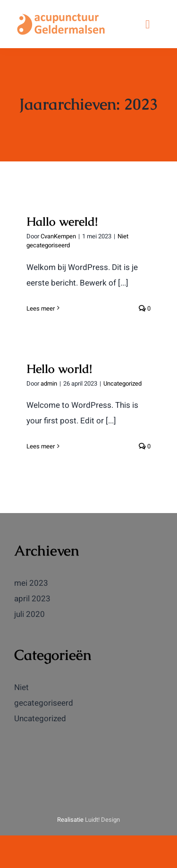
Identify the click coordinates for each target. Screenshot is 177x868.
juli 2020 (29, 614)
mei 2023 (31, 583)
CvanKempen (58, 236)
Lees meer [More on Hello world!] (41, 446)
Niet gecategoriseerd (44, 695)
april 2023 (32, 599)
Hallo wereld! (62, 221)
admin (49, 383)
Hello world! (59, 369)
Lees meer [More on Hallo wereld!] (41, 308)
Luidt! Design (102, 820)
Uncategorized (122, 383)
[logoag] (61, 13)
